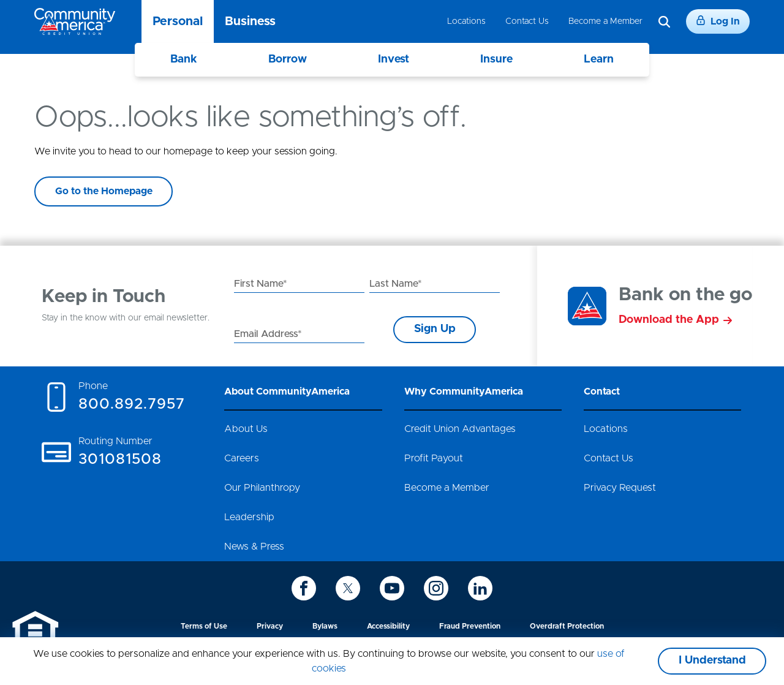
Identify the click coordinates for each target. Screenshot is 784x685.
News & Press (254, 547)
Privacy (270, 626)
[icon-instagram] (436, 588)
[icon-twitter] (348, 588)
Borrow (288, 59)
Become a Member (605, 21)
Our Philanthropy (262, 488)
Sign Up (435, 329)
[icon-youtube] (392, 588)
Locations (466, 21)
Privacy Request (620, 488)
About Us (246, 429)
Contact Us (527, 21)
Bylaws (325, 626)
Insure (496, 59)
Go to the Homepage (104, 191)
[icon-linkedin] (480, 588)
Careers (242, 458)
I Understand (712, 660)
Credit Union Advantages (460, 429)
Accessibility (388, 626)
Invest (394, 59)
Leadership (249, 517)
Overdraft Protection (567, 626)
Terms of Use (204, 626)
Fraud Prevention (470, 626)
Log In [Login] (718, 21)
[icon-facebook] (304, 588)
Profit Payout (434, 458)
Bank (184, 59)
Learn (599, 59)
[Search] (664, 22)
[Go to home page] (75, 21)
